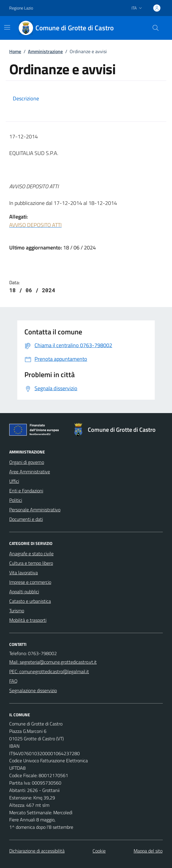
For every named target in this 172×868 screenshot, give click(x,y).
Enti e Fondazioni (26, 491)
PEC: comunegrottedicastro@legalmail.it (49, 671)
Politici (16, 500)
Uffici (14, 481)
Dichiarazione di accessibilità (37, 851)
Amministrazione (45, 51)
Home (15, 51)
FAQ (13, 681)
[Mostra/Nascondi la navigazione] (7, 27)
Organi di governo (27, 462)
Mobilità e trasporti (28, 620)
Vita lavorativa (24, 573)
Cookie (99, 851)
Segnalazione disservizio (33, 690)
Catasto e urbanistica (30, 601)
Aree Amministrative (30, 472)
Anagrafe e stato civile (31, 554)
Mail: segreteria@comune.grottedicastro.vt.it (53, 662)
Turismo (17, 611)
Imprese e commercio (30, 582)
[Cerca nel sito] (156, 28)
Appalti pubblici (24, 592)
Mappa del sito (148, 851)
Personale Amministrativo (35, 510)
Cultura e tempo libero (31, 563)
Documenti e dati (26, 519)
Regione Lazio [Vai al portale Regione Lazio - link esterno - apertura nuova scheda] (21, 8)
